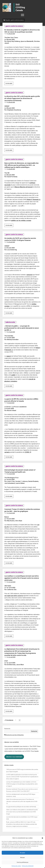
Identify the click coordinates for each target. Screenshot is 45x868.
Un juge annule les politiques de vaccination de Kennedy (21, 807)
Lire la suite (9, 84)
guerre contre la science (14, 26)
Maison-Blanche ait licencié (24, 187)
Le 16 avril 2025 (11, 474)
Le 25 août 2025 (11, 242)
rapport (9, 356)
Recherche (7, 729)
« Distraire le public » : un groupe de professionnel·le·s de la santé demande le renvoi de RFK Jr (22, 328)
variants (7, 452)
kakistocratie (10, 322)
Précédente (9, 720)
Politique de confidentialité (28, 866)
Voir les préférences (22, 862)
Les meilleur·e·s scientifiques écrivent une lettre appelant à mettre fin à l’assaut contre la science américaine (22, 578)
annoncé (30, 275)
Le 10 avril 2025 (11, 513)
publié (13, 375)
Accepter (22, 853)
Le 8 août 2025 (11, 403)
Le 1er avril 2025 (11, 582)
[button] (42, 838)
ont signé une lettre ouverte (14, 596)
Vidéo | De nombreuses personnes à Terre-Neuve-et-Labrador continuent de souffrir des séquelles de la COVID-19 (22, 801)
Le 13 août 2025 (11, 332)
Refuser (22, 858)
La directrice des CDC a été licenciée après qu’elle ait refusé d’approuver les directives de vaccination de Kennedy (22, 98)
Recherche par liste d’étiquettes (15, 735)
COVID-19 (28, 452)
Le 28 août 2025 (11, 34)
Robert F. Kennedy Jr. (34, 200)
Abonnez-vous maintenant (14, 757)
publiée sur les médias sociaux (21, 220)
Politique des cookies (16, 866)
